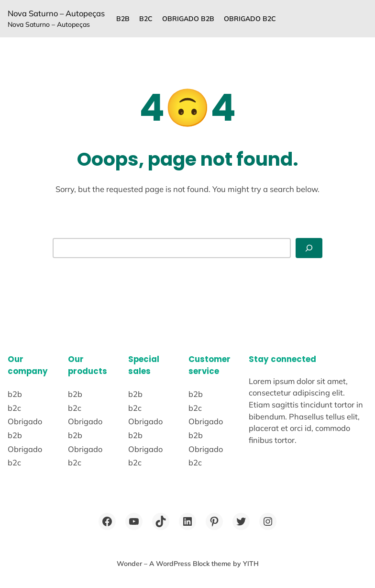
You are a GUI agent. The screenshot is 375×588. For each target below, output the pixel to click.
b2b (123, 19)
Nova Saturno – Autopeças (56, 13)
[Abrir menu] (309, 248)
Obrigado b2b (188, 19)
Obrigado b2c (250, 19)
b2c (146, 19)
